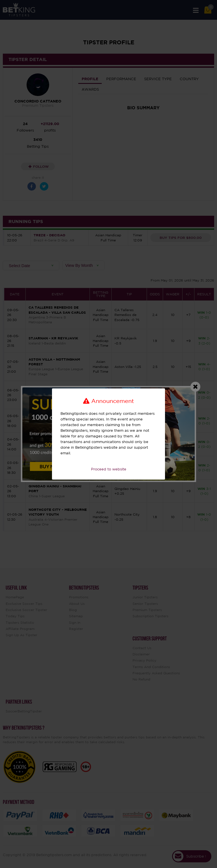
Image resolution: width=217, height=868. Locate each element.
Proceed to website (109, 469)
